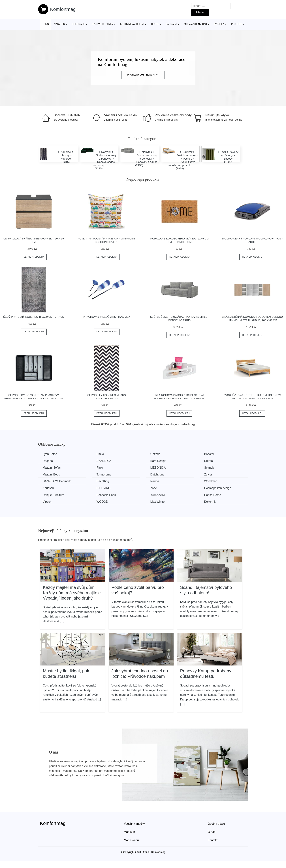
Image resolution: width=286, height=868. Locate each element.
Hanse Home (213, 495)
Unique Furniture (53, 495)
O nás (212, 832)
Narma (155, 481)
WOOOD (102, 502)
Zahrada (171, 24)
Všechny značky (134, 824)
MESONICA (158, 468)
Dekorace (78, 24)
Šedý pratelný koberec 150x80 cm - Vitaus (34, 317)
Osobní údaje (216, 824)
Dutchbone (157, 474)
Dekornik (210, 502)
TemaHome (104, 474)
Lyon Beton (50, 454)
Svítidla (219, 24)
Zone (153, 488)
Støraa (208, 461)
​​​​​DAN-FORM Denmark (57, 481)
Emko (100, 454)
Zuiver (208, 474)
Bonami (209, 454)
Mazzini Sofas (52, 468)
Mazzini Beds (51, 474)
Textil (155, 24)
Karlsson (48, 488)
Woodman (211, 481)
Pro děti (237, 24)
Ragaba (48, 461)
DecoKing (103, 481)
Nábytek (59, 24)
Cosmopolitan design (218, 488)
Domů (45, 24)
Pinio (100, 468)
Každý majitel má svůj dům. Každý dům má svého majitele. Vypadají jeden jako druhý (72, 593)
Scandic (209, 468)
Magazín (129, 832)
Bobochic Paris (106, 495)
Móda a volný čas (195, 24)
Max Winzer (158, 502)
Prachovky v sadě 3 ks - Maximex (107, 317)
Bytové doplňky (103, 24)
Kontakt (213, 840)
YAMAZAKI (157, 495)
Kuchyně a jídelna (132, 24)
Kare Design (158, 461)
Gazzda (155, 454)
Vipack (47, 502)
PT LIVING (103, 488)
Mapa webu (131, 840)
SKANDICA (104, 461)
